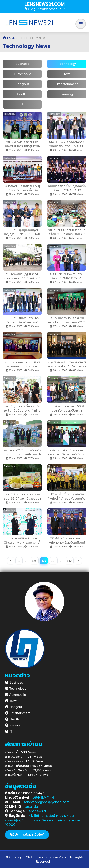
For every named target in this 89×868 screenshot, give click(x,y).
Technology (67, 64)
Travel (67, 74)
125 (34, 561)
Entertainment (67, 84)
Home (9, 38)
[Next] (78, 561)
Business (22, 64)
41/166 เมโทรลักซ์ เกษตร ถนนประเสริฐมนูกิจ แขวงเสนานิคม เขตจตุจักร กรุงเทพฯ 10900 (42, 820)
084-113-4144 (43, 797)
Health (22, 94)
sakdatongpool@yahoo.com (46, 802)
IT (22, 104)
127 (53, 561)
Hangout (22, 84)
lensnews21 (37, 811)
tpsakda (31, 807)
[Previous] (11, 561)
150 (69, 561)
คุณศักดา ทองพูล (25, 793)
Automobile (22, 74)
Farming (67, 94)
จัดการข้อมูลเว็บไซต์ (27, 834)
